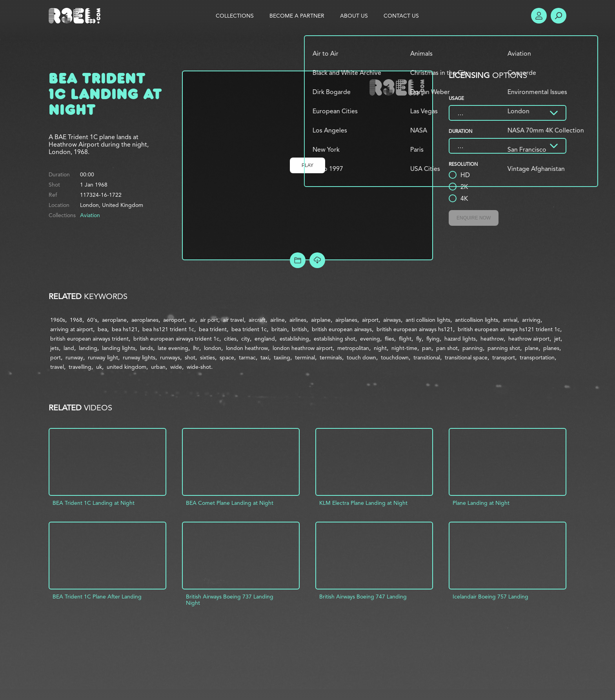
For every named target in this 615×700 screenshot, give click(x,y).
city (246, 339)
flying (433, 339)
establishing (294, 339)
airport (370, 320)
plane (532, 348)
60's (92, 320)
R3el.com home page (76, 16)
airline (277, 320)
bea (102, 329)
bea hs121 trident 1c (168, 329)
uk (99, 367)
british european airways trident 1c (176, 339)
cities (230, 339)
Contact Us (401, 16)
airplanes (346, 320)
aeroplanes (145, 320)
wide (176, 367)
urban (158, 367)
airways (392, 320)
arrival (510, 320)
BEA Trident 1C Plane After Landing (97, 597)
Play (307, 165)
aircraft (257, 320)
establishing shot (335, 339)
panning (473, 348)
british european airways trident (89, 339)
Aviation (90, 215)
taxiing (282, 357)
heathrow (492, 339)
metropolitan (353, 348)
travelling (80, 367)
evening (370, 339)
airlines (298, 320)
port (55, 357)
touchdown (395, 357)
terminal (305, 357)
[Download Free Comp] (317, 260)
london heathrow (247, 348)
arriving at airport (72, 329)
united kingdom (126, 367)
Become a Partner (297, 16)
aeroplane (114, 320)
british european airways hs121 (415, 329)
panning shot (504, 348)
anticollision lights (477, 320)
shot (190, 357)
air (192, 320)
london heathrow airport (303, 348)
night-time (404, 348)
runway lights (139, 357)
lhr (196, 348)
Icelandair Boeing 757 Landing (490, 597)
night (380, 348)
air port (209, 320)
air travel (233, 320)
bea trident (213, 329)
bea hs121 (125, 329)
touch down (361, 357)
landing (88, 348)
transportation (537, 357)
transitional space (466, 357)
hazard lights (460, 339)
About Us (354, 16)
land (69, 348)
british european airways (342, 329)
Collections (235, 16)
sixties (207, 357)
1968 (76, 320)
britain (279, 329)
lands (146, 348)
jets (55, 348)
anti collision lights (428, 320)
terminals (331, 357)
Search (559, 16)
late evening (173, 348)
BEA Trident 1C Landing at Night (94, 503)
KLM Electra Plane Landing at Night (363, 503)
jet (557, 339)
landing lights (119, 348)
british (299, 329)
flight (405, 339)
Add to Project (298, 260)
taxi (265, 357)
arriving (531, 320)
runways (170, 357)
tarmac (247, 357)
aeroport (174, 320)
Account (539, 16)
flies (389, 339)
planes (551, 348)
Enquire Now (474, 218)
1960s (58, 320)
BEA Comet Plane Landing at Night (230, 503)
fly (419, 339)
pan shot (447, 348)
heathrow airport (529, 339)
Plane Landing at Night (481, 503)
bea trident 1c (249, 329)
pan (427, 348)
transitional (427, 357)
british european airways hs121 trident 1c (509, 329)
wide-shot (199, 367)
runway (74, 357)
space (227, 357)
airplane (321, 320)
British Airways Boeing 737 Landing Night (230, 600)
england (265, 339)
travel (57, 367)
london (213, 348)
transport (504, 357)
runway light (103, 357)
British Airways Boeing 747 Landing (363, 597)
